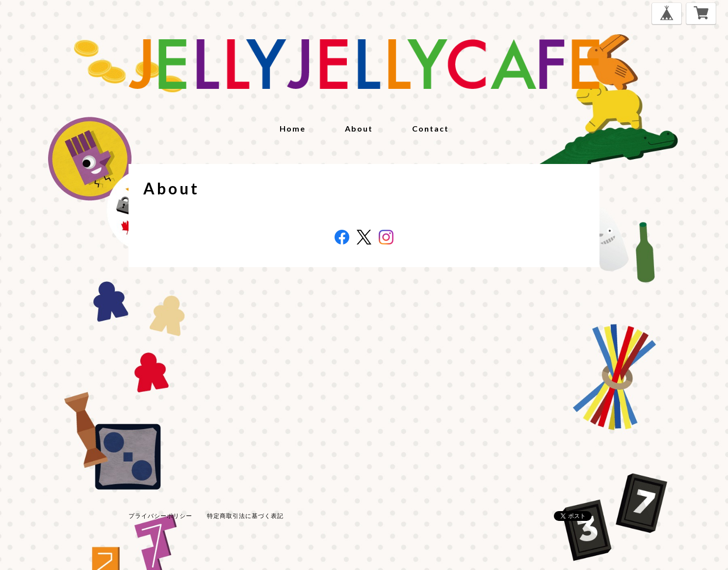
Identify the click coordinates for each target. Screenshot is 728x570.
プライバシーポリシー (160, 516)
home (293, 128)
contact (430, 128)
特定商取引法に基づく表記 (245, 516)
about (359, 128)
